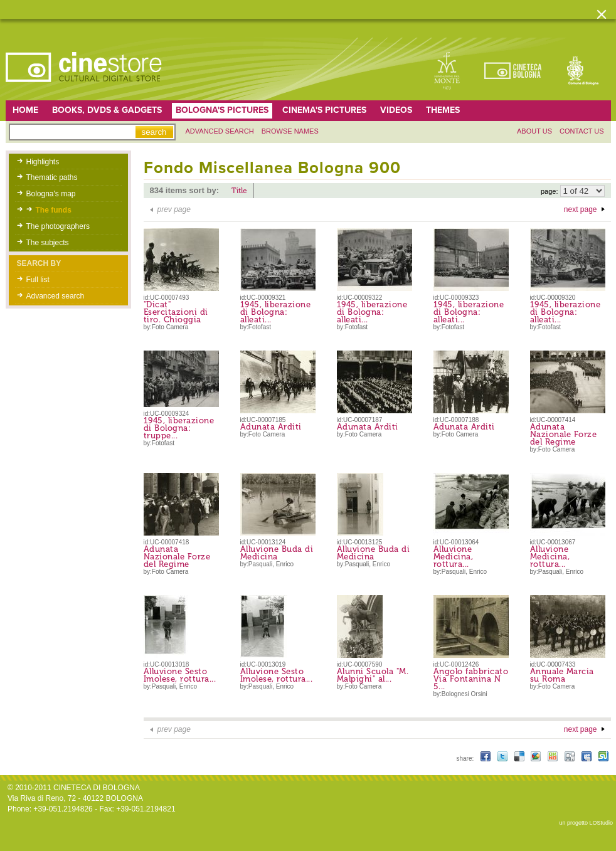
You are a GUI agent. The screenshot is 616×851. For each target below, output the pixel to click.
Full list (38, 280)
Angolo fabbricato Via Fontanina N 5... (471, 679)
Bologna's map (51, 194)
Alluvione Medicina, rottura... (454, 557)
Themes (443, 110)
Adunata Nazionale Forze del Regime (564, 434)
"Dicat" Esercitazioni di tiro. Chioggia (176, 312)
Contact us (582, 131)
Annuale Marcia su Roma (562, 675)
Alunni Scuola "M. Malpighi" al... (373, 675)
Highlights (43, 162)
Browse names (290, 131)
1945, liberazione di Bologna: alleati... (276, 312)
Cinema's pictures (324, 110)
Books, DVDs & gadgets (107, 110)
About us (534, 131)
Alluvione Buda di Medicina (277, 553)
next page (581, 209)
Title (239, 191)
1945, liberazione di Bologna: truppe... (179, 428)
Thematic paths (52, 177)
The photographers (58, 226)
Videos (396, 110)
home (25, 110)
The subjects (48, 243)
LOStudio (601, 823)
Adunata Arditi (271, 427)
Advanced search (220, 131)
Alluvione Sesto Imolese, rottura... (180, 675)
